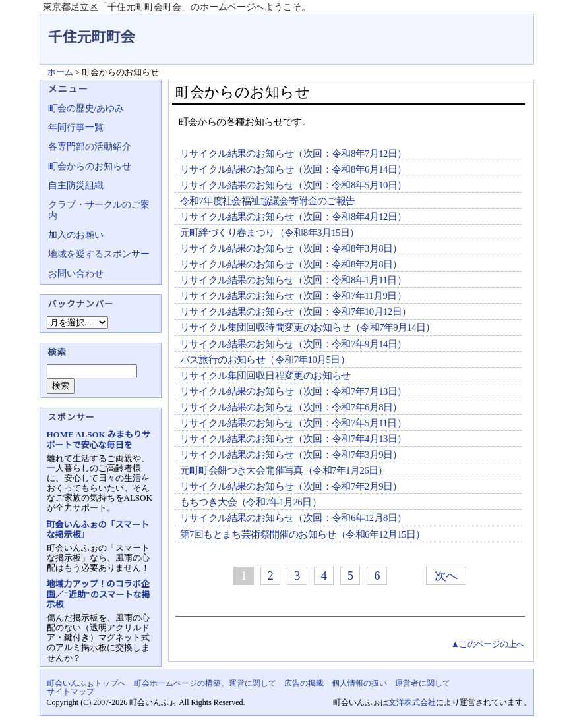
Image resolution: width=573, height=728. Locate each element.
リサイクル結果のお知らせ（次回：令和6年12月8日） (293, 518)
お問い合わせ (76, 274)
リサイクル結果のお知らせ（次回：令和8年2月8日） (291, 264)
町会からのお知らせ (90, 166)
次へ (446, 576)
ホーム (60, 72)
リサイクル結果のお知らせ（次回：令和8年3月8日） (291, 248)
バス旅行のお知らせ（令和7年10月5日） (265, 360)
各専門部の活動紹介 (90, 147)
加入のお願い (76, 235)
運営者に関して (423, 683)
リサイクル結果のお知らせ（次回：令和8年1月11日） (293, 280)
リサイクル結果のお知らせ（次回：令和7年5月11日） (293, 423)
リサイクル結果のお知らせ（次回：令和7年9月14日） (293, 344)
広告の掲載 (304, 683)
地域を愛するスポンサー (99, 254)
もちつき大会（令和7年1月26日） (251, 502)
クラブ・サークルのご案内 (99, 210)
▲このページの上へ (488, 644)
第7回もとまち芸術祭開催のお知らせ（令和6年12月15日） (303, 534)
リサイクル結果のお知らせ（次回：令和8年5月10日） (293, 185)
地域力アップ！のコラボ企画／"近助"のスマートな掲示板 (99, 594)
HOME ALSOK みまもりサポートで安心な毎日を (99, 439)
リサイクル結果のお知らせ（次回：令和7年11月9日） (293, 296)
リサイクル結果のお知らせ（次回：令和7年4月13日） (293, 439)
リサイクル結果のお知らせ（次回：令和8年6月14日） (293, 169)
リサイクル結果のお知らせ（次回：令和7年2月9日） (291, 486)
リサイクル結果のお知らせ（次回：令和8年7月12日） (293, 154)
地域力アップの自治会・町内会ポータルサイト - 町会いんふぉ (485, 29)
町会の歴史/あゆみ (86, 108)
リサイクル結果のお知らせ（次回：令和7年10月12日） (296, 312)
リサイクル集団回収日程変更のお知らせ (265, 376)
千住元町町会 (92, 37)
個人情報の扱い (359, 683)
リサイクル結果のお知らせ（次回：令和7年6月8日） (291, 407)
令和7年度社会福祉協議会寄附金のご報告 (268, 201)
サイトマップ (71, 692)
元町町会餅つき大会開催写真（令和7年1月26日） (284, 470)
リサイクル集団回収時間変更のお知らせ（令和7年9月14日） (308, 327)
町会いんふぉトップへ (86, 683)
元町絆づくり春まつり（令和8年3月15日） (270, 233)
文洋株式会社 (412, 702)
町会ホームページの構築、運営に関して (205, 683)
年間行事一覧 (76, 127)
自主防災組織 (76, 185)
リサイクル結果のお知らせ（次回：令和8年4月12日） (293, 217)
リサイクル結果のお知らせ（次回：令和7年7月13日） (293, 391)
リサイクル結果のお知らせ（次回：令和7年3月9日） (291, 455)
